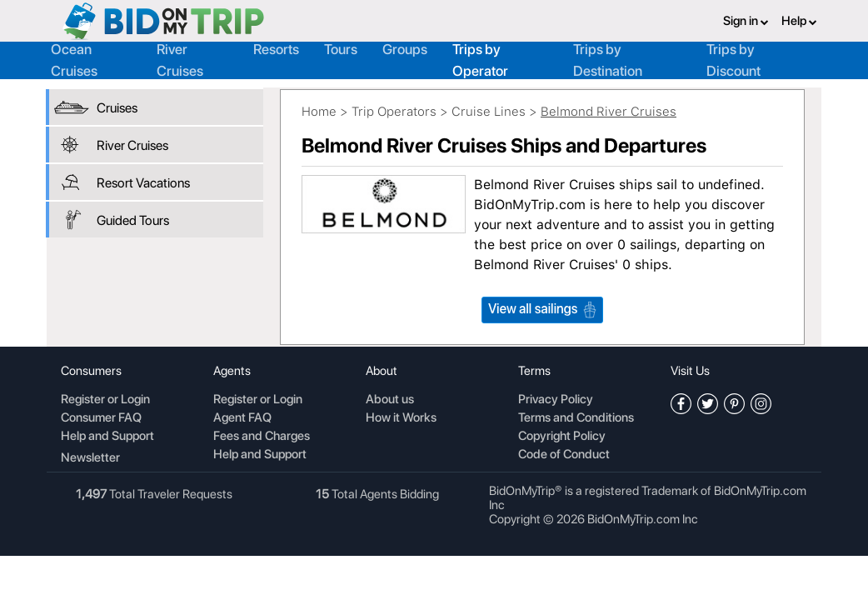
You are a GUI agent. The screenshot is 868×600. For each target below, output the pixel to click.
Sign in (746, 21)
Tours (341, 49)
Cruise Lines (489, 112)
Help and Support (107, 437)
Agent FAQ (242, 418)
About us (390, 400)
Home (319, 112)
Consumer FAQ (101, 418)
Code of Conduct (564, 455)
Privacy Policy (556, 400)
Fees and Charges (262, 437)
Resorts (276, 49)
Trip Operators (394, 112)
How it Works (401, 418)
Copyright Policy (562, 437)
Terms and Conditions (576, 418)
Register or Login (105, 400)
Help (799, 21)
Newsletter (90, 457)
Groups (405, 49)
